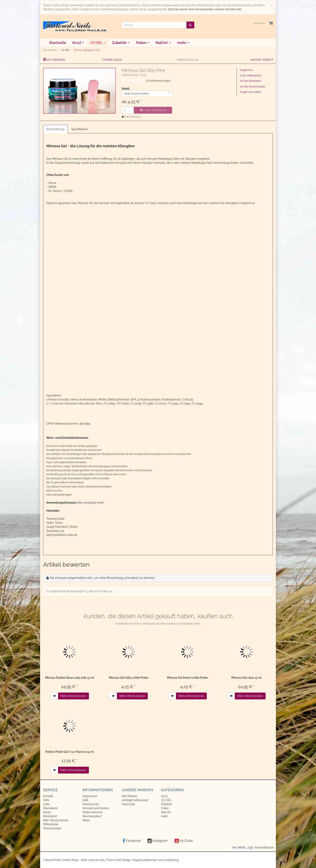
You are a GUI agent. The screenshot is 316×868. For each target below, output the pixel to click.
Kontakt (48, 796)
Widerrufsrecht (92, 812)
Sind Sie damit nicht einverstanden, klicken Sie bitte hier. (205, 9)
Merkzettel (50, 816)
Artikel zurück (113, 60)
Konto (47, 812)
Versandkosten (264, 847)
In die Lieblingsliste (251, 76)
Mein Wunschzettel (56, 820)
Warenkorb (50, 808)
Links (46, 804)
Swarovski (128, 804)
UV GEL (98, 43)
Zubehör (121, 43)
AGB (85, 800)
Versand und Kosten (96, 808)
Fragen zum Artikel (250, 92)
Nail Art (163, 43)
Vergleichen (246, 70)
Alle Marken (129, 796)
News (86, 820)
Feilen (143, 43)
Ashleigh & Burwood (135, 800)
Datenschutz (91, 804)
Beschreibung (55, 129)
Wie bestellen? (92, 816)
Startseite (58, 43)
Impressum (90, 796)
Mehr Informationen (73, 696)
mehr (183, 43)
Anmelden (259, 23)
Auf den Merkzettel (250, 81)
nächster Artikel (261, 60)
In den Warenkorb (153, 110)
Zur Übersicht (56, 60)
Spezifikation (80, 129)
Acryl (78, 43)
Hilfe (46, 800)
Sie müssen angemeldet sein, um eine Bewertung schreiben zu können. (102, 578)
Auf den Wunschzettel (252, 87)
